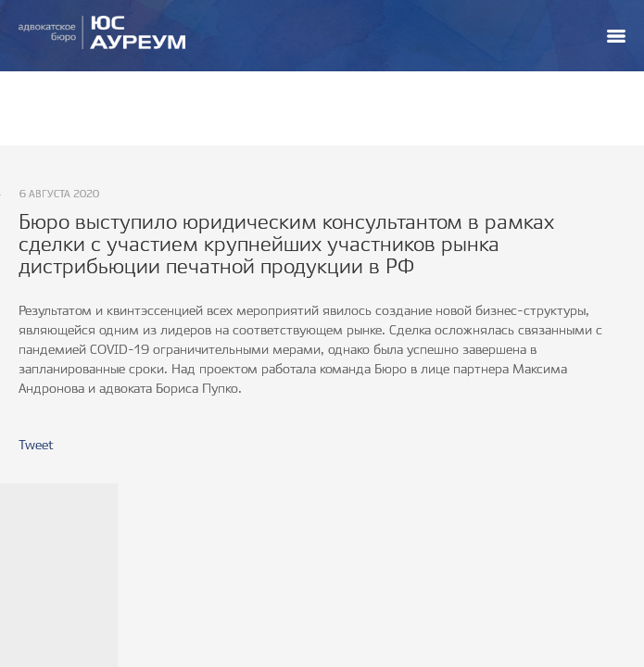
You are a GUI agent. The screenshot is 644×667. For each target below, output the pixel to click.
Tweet (36, 446)
